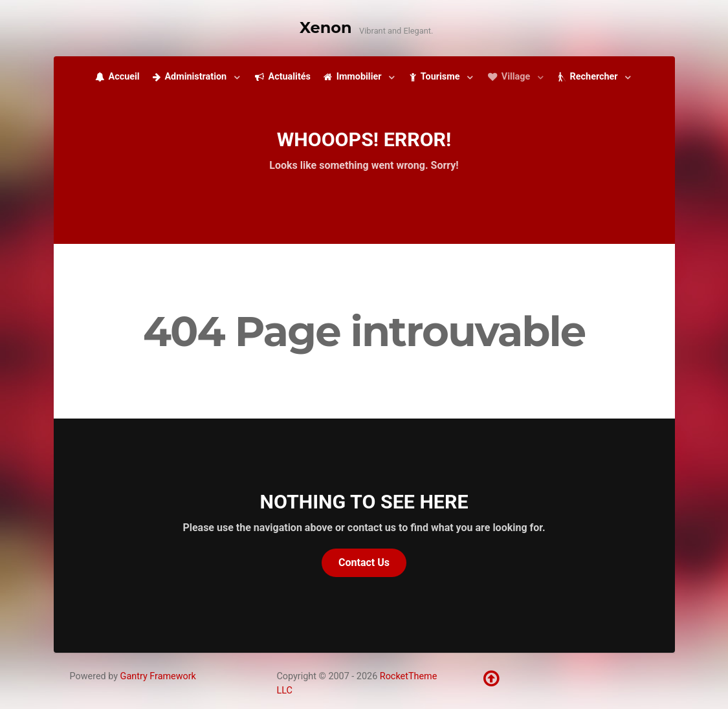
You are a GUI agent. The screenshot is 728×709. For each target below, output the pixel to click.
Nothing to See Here (364, 502)
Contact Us (364, 562)
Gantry (158, 676)
